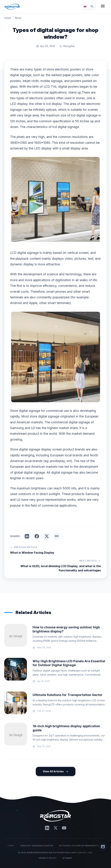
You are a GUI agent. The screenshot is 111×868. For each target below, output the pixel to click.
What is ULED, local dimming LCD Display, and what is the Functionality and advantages (61, 568)
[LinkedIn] (47, 828)
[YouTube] (64, 828)
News (18, 18)
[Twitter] (56, 828)
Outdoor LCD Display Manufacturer (81, 846)
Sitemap (67, 858)
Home (8, 18)
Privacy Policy (48, 858)
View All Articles (56, 771)
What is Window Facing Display (32, 553)
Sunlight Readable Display (37, 846)
